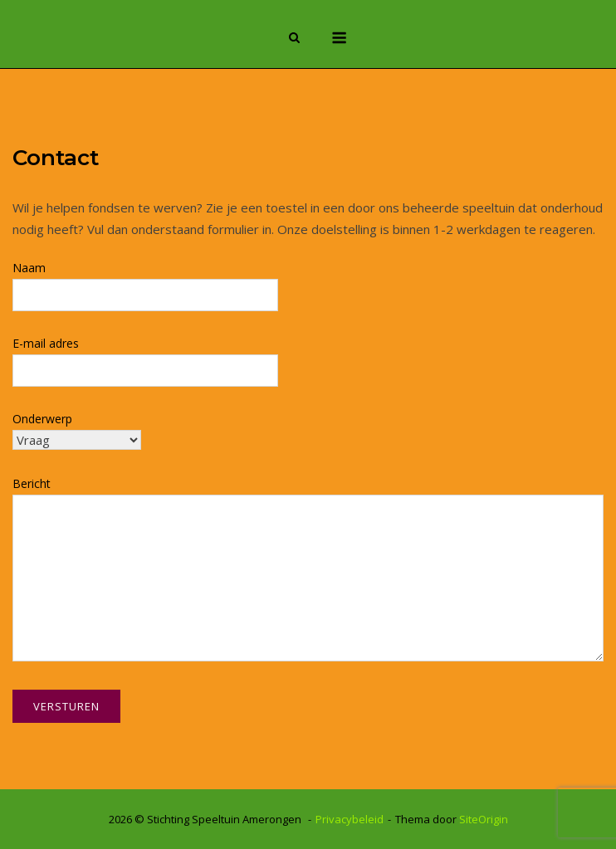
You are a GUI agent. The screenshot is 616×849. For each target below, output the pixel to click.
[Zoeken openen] (294, 39)
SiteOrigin (484, 819)
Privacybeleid (350, 819)
